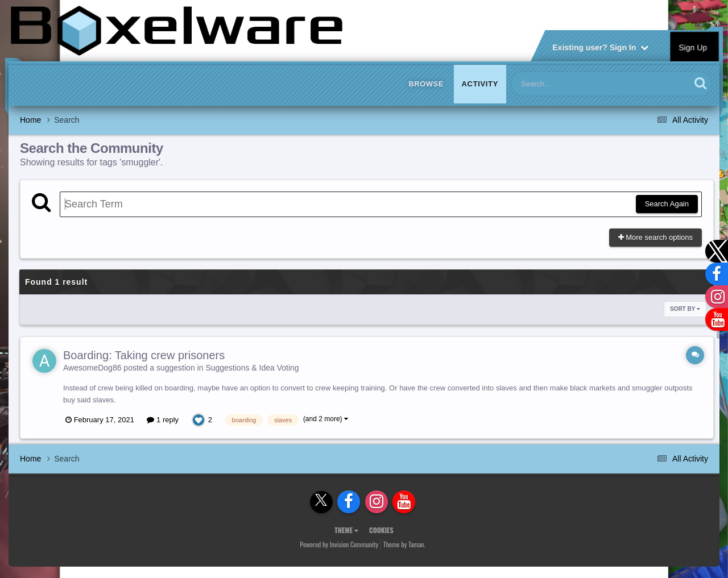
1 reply (163, 420)
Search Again (667, 204)
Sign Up (693, 47)
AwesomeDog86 (92, 368)
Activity (480, 84)
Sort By (685, 309)
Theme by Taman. (404, 544)
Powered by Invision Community (339, 544)
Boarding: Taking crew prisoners (144, 355)
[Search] (572, 84)
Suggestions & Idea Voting (252, 368)
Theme (346, 530)
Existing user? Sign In (600, 47)
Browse (426, 84)
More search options (655, 237)
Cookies (381, 530)
